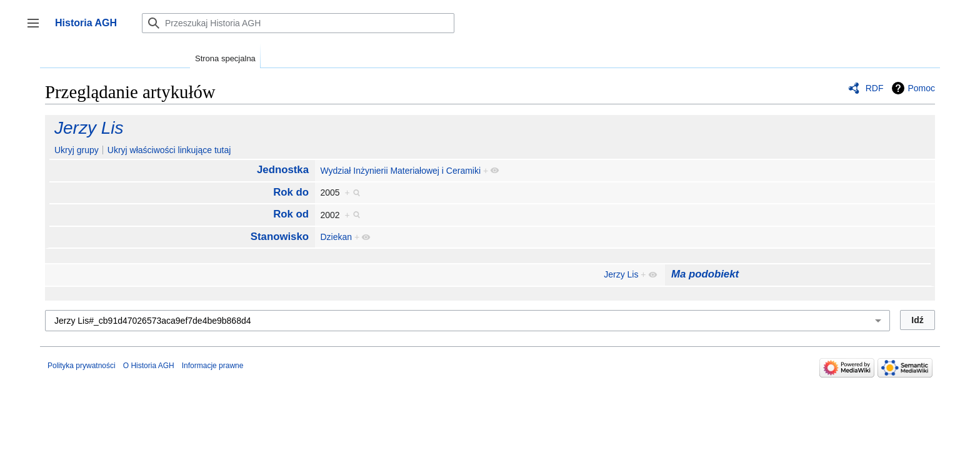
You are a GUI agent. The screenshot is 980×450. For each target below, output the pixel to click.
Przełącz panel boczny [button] (37, 29)
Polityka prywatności (82, 366)
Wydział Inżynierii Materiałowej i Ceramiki (400, 171)
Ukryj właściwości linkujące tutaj (169, 150)
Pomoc (921, 88)
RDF (875, 88)
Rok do (291, 192)
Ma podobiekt (705, 274)
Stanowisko (280, 237)
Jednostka (283, 170)
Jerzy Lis (89, 128)
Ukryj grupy (77, 150)
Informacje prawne (213, 366)
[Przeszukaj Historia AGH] (298, 23)
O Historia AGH (149, 366)
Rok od (291, 214)
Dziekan (336, 237)
